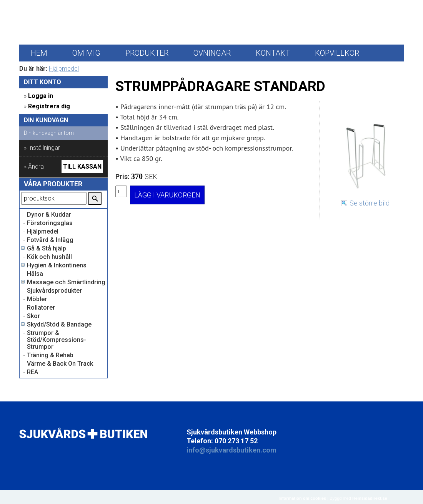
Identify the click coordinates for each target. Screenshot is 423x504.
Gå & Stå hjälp (47, 249)
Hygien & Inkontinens (57, 265)
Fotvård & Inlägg (50, 240)
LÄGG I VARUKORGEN (167, 195)
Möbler (37, 299)
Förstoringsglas (50, 223)
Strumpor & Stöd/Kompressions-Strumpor (57, 340)
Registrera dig (49, 106)
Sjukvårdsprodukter (54, 291)
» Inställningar (42, 148)
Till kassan (82, 167)
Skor (33, 316)
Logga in (41, 96)
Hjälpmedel (64, 69)
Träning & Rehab (50, 355)
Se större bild (370, 203)
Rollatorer (41, 308)
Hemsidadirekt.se (370, 498)
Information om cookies (302, 498)
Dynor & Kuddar (49, 215)
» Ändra (34, 167)
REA (32, 372)
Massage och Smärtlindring (66, 282)
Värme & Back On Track (60, 364)
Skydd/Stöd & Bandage (59, 325)
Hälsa (35, 274)
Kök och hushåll (49, 257)
